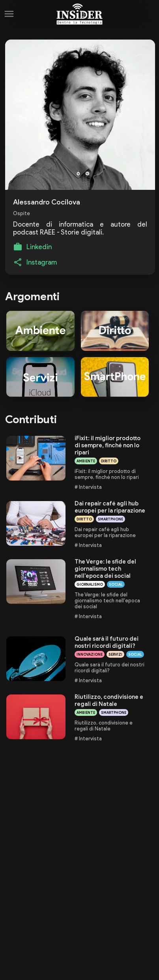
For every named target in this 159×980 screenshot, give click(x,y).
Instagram (42, 262)
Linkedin (39, 247)
